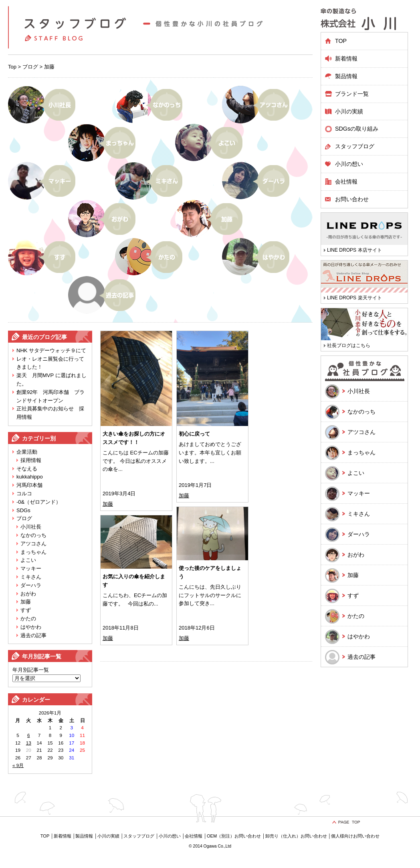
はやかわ (31, 627)
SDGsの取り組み (357, 129)
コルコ (24, 494)
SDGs (23, 510)
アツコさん (33, 544)
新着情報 (346, 59)
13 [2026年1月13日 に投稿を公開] (29, 743)
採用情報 (31, 460)
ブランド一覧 (352, 94)
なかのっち (33, 535)
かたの (28, 619)
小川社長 (31, 527)
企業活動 (27, 452)
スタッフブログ (355, 146)
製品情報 (84, 836)
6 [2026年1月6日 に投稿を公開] (29, 735)
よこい (28, 560)
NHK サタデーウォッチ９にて (51, 350)
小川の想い (349, 164)
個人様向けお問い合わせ (355, 836)
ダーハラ (31, 585)
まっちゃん (33, 552)
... (120, 469)
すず (26, 610)
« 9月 (18, 765)
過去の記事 (33, 635)
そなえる (27, 469)
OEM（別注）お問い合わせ (234, 836)
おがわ (28, 594)
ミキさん (31, 577)
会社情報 (346, 182)
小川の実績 (349, 111)
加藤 (26, 602)
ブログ (30, 67)
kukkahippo (30, 477)
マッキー (31, 568)
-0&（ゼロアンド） (39, 502)
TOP (341, 41)
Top (12, 67)
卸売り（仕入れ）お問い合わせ (296, 836)
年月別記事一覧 (31, 670)
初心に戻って (194, 434)
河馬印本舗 (29, 485)
